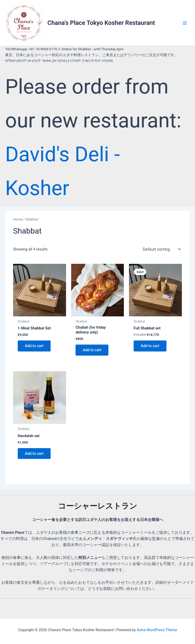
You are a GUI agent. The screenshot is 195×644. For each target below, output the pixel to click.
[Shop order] (161, 249)
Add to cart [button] (34, 346)
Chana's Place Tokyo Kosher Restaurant (101, 23)
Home (18, 219)
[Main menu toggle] (185, 23)
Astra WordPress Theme (157, 630)
